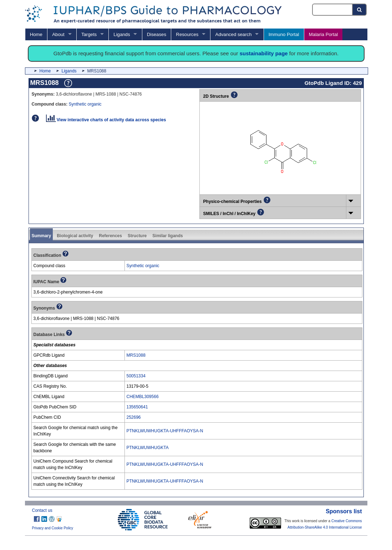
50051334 (136, 376)
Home (36, 34)
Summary (42, 236)
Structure (137, 236)
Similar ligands (167, 236)
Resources (187, 34)
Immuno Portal (284, 34)
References (110, 236)
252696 (134, 417)
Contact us (42, 510)
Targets (89, 34)
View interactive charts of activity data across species (106, 120)
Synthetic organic (85, 104)
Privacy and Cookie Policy (53, 528)
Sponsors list (344, 511)
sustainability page (264, 53)
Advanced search (234, 34)
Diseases (157, 34)
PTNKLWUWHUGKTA (148, 448)
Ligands (122, 34)
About (58, 34)
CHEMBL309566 (143, 397)
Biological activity (75, 236)
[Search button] (360, 10)
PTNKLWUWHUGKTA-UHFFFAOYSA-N (165, 431)
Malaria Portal (323, 34)
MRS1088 (136, 355)
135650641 (137, 407)
